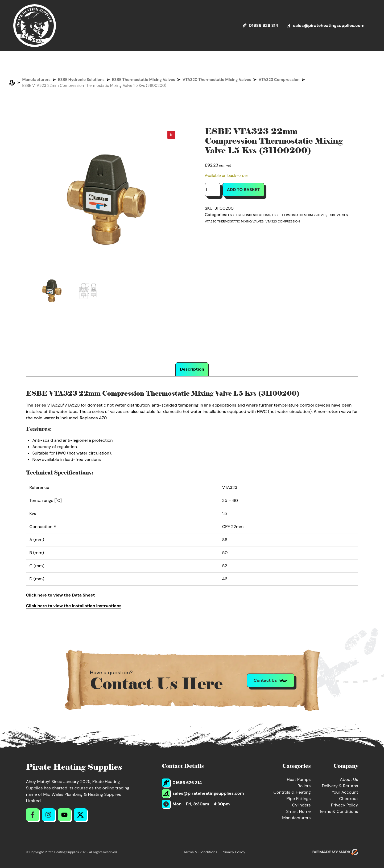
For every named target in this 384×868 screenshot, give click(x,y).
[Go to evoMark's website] (335, 852)
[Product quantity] (213, 190)
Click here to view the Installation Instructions (74, 606)
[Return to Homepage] (35, 26)
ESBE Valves (338, 215)
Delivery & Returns (340, 786)
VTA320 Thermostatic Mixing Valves (217, 80)
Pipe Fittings (298, 799)
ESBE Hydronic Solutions (81, 80)
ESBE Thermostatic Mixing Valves (144, 80)
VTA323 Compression (279, 80)
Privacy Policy (345, 805)
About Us (349, 779)
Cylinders (302, 805)
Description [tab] (192, 369)
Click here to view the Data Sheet (61, 595)
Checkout (348, 799)
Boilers (304, 786)
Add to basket (243, 190)
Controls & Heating (292, 792)
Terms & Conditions (339, 811)
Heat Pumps (299, 779)
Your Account (345, 792)
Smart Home (298, 811)
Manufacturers (36, 80)
